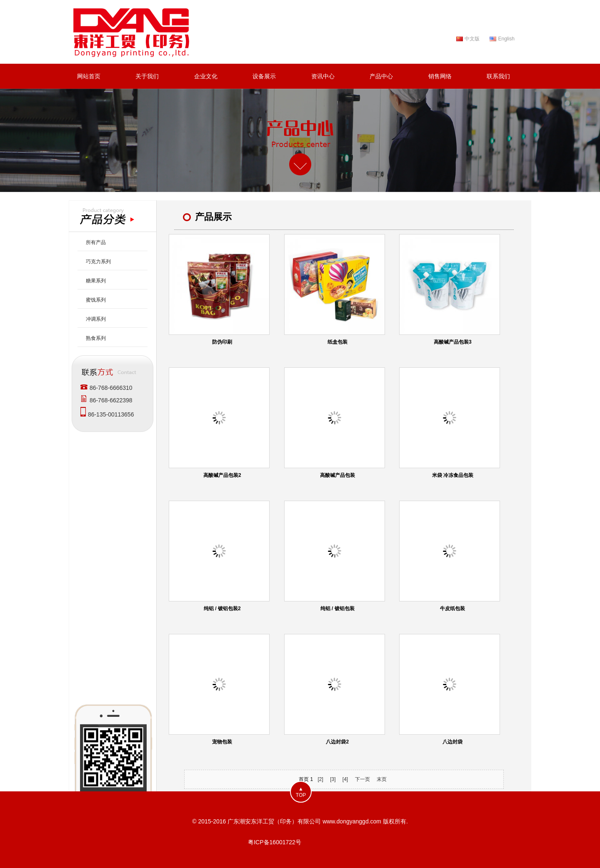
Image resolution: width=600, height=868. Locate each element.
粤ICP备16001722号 (275, 842)
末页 (382, 779)
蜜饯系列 (96, 300)
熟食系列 (96, 338)
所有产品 (96, 242)
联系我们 (498, 76)
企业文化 (206, 76)
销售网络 (440, 76)
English (506, 39)
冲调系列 (96, 319)
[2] (320, 779)
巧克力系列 (98, 262)
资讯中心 (323, 76)
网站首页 (89, 76)
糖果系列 (96, 281)
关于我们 (147, 76)
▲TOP (301, 792)
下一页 (362, 779)
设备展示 (264, 76)
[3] (333, 779)
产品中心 (381, 76)
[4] (345, 779)
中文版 (472, 39)
